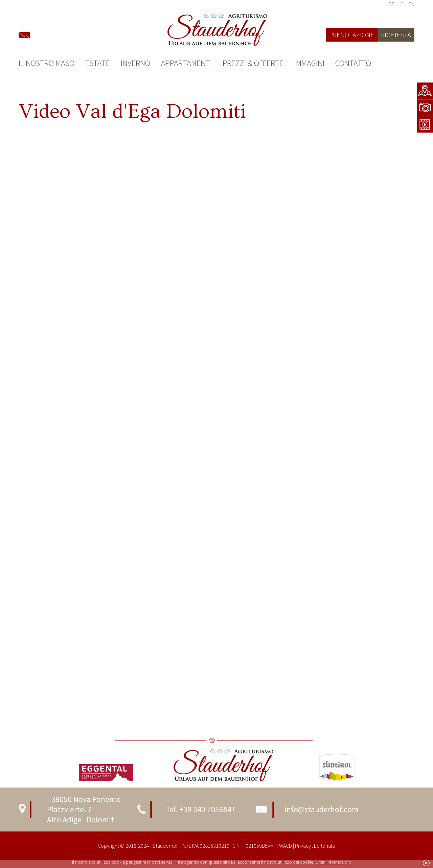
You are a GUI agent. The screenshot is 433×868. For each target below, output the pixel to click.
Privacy (303, 846)
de (392, 4)
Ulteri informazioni (333, 862)
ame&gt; (216, 200)
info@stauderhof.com (322, 809)
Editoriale (324, 846)
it (402, 4)
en (412, 4)
